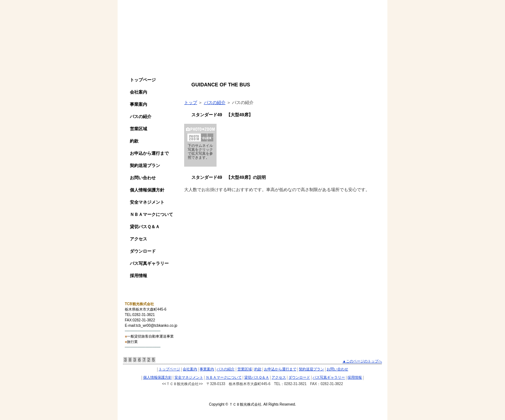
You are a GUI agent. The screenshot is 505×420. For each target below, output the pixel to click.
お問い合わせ (143, 178)
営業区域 (138, 129)
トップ (191, 103)
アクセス (138, 239)
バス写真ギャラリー (149, 263)
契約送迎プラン (145, 166)
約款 (134, 141)
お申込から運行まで (149, 153)
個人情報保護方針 (147, 190)
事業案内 (138, 104)
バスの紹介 (141, 117)
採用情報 (138, 276)
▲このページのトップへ (362, 361)
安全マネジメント (147, 202)
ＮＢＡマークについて (151, 214)
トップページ (143, 80)
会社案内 (138, 92)
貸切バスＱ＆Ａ (145, 227)
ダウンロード (143, 251)
